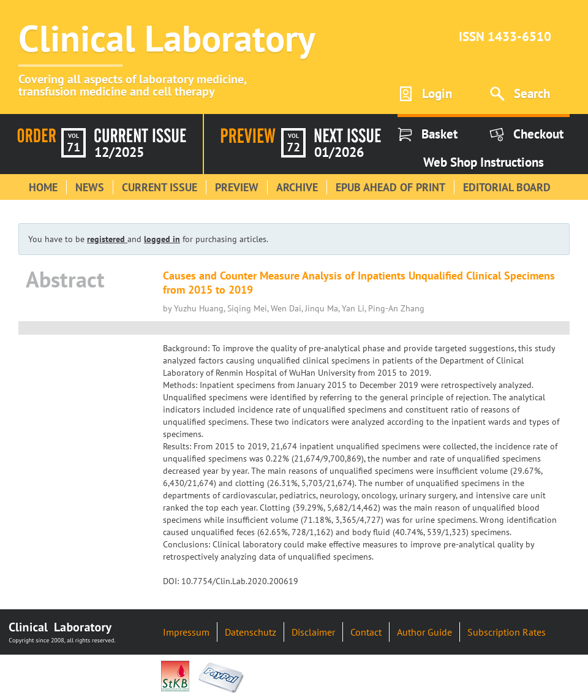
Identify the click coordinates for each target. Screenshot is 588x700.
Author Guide (424, 632)
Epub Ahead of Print (390, 187)
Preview (237, 187)
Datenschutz (251, 632)
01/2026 (339, 152)
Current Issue (160, 187)
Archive (297, 187)
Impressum (186, 632)
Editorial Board (507, 187)
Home (43, 187)
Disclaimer (313, 632)
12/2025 (119, 152)
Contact (366, 632)
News (90, 187)
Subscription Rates (507, 632)
